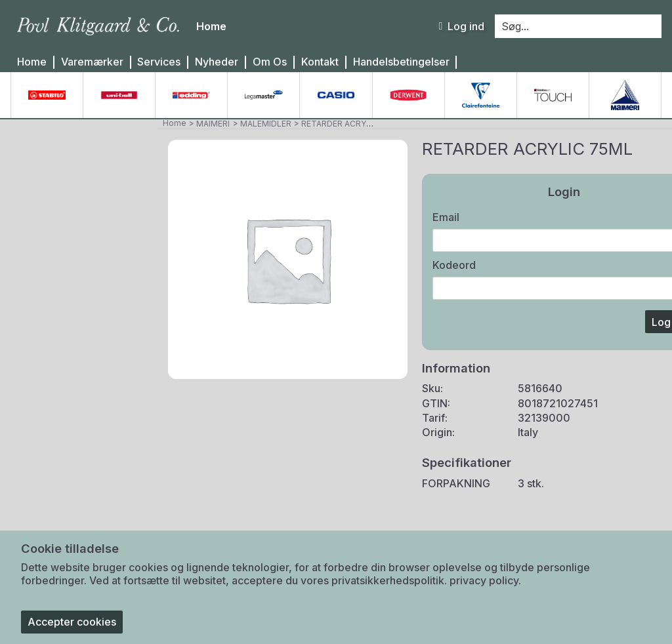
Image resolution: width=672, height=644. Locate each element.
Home (32, 62)
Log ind (461, 26)
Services (159, 62)
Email (446, 217)
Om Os (270, 62)
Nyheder (217, 62)
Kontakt (320, 62)
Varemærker (92, 62)
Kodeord (454, 265)
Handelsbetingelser (401, 62)
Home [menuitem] (211, 26)
